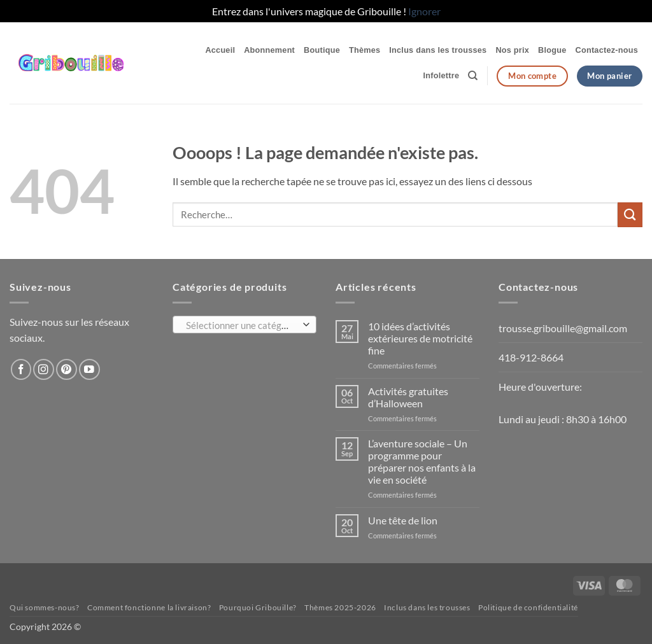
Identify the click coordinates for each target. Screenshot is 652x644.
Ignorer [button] (424, 11)
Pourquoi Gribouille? (258, 607)
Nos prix (512, 50)
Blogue (552, 50)
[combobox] (244, 325)
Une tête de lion (403, 520)
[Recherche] (473, 76)
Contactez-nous (607, 50)
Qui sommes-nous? (45, 607)
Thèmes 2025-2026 (340, 607)
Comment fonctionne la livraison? (149, 607)
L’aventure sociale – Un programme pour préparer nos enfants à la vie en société (422, 461)
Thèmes (365, 50)
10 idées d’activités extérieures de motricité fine (420, 338)
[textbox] (242, 325)
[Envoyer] (630, 215)
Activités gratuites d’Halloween (408, 397)
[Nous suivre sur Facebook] (21, 369)
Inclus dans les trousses (438, 50)
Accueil (220, 50)
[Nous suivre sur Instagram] (44, 369)
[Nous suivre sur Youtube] (89, 369)
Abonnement (269, 50)
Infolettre (442, 76)
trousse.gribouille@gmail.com (563, 328)
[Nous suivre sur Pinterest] (67, 369)
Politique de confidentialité (528, 607)
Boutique (322, 50)
